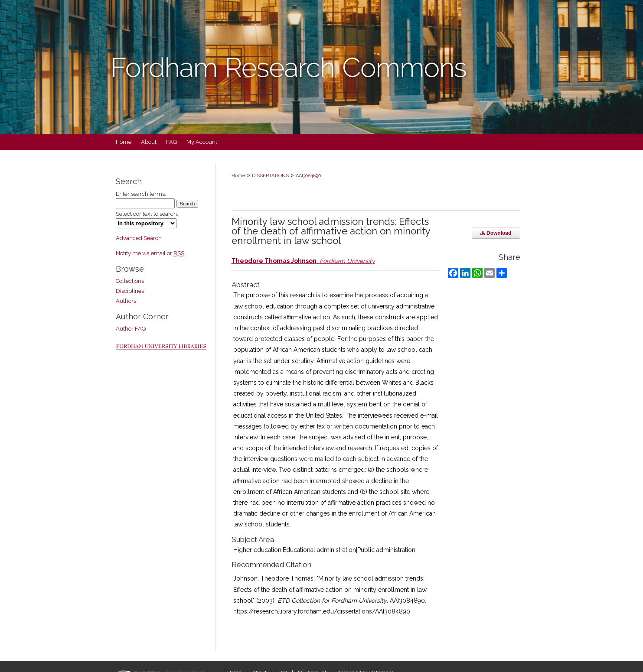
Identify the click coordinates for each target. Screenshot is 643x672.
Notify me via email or (150, 253)
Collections (130, 281)
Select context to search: (147, 214)
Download (496, 233)
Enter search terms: (141, 194)
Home (238, 176)
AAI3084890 (308, 176)
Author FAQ (131, 329)
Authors (126, 301)
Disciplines (130, 291)
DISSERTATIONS (270, 176)
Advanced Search (139, 238)
